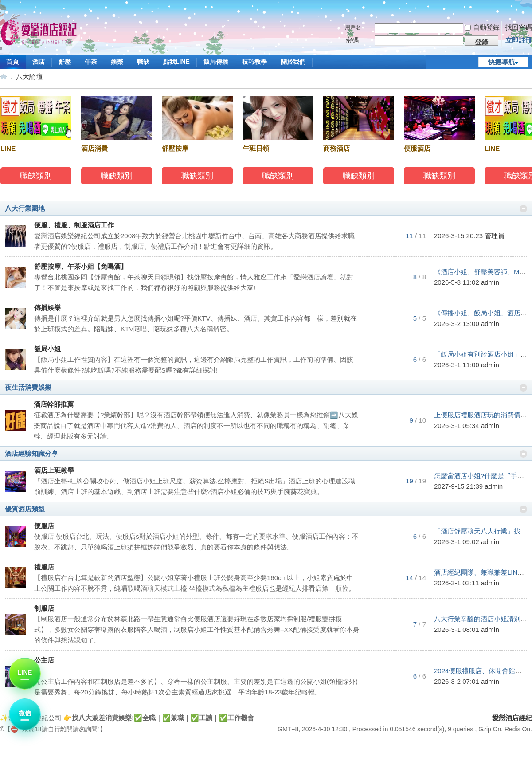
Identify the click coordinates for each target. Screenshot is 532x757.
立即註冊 (519, 40)
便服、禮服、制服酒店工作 (74, 225)
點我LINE (176, 62)
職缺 (143, 62)
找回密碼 (519, 27)
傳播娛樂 (47, 308)
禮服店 (44, 567)
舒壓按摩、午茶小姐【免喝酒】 (81, 266)
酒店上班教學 (54, 470)
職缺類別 (37, 176)
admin (490, 282)
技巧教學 (254, 62)
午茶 (91, 62)
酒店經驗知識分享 (31, 453)
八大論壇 (29, 76)
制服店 (44, 608)
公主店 (44, 660)
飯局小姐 (47, 349)
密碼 (352, 40)
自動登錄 (482, 27)
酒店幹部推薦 (54, 404)
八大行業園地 (25, 208)
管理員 (495, 236)
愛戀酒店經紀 (4, 76)
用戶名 (353, 27)
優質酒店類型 (25, 509)
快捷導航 (501, 62)
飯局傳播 (216, 62)
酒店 (39, 62)
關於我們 (293, 62)
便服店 (44, 526)
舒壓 (65, 62)
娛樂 (117, 62)
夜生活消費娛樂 (28, 387)
